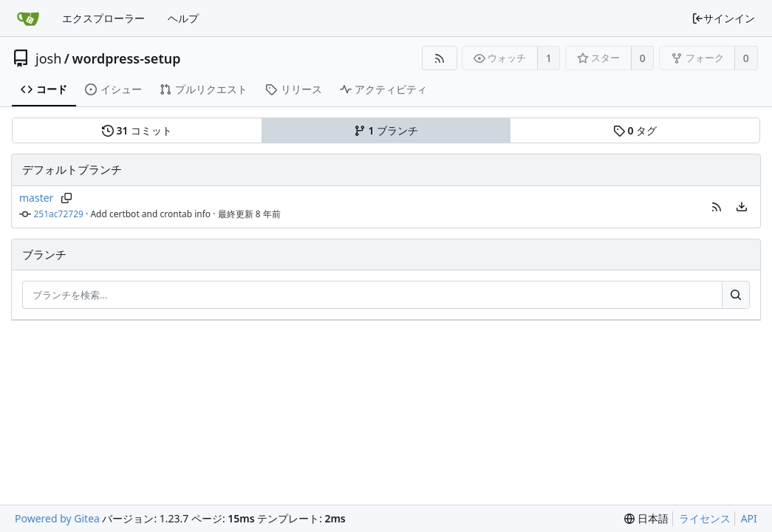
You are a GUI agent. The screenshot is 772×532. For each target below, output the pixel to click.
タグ (635, 131)
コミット (137, 131)
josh (48, 58)
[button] (717, 207)
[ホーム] (28, 18)
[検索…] (736, 295)
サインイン (723, 18)
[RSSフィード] (439, 58)
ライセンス (705, 518)
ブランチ (386, 131)
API (749, 518)
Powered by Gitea (57, 518)
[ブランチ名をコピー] (66, 198)
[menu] (742, 207)
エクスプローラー (103, 18)
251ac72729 (59, 214)
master (36, 198)
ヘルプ (183, 18)
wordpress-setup (126, 58)
